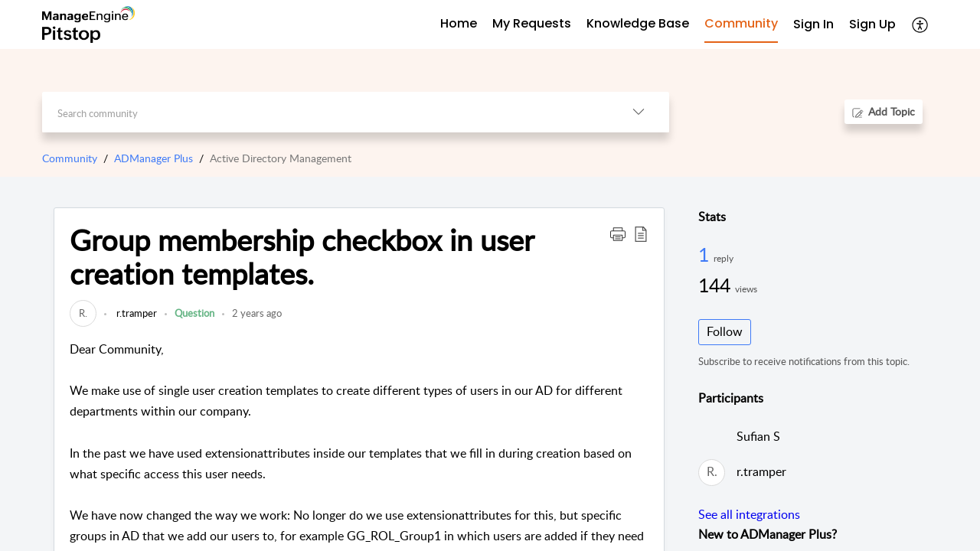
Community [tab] (741, 23)
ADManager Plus (154, 158)
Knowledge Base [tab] (638, 23)
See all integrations (749, 514)
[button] (921, 24)
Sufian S (758, 436)
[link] (83, 313)
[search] (325, 112)
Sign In (813, 24)
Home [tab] (459, 23)
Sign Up (872, 24)
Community (70, 158)
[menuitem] (813, 25)
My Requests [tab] (532, 23)
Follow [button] (725, 331)
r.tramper (136, 313)
